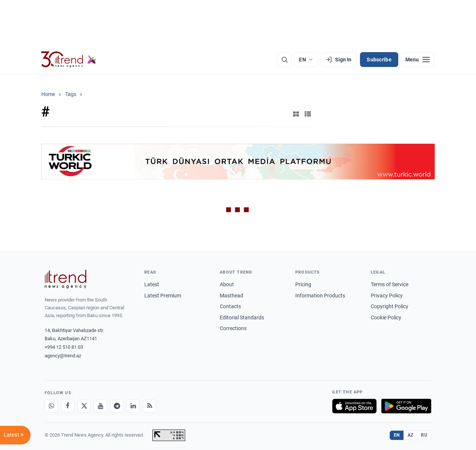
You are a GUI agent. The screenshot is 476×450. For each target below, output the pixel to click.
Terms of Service (390, 284)
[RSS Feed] (149, 406)
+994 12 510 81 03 (64, 347)
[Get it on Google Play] (406, 406)
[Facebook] (68, 406)
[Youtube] (100, 406)
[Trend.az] (69, 60)
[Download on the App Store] (354, 406)
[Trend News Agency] (65, 279)
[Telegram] (117, 406)
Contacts (230, 306)
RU (424, 435)
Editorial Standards (242, 317)
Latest (152, 284)
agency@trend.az (63, 356)
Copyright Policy (390, 306)
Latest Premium (163, 296)
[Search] (284, 60)
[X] (84, 406)
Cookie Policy (386, 317)
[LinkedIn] (133, 406)
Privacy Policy (387, 296)
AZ (411, 435)
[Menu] (418, 60)
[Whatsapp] (51, 406)
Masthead (231, 296)
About (227, 284)
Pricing (303, 284)
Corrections (233, 328)
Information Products (320, 296)
